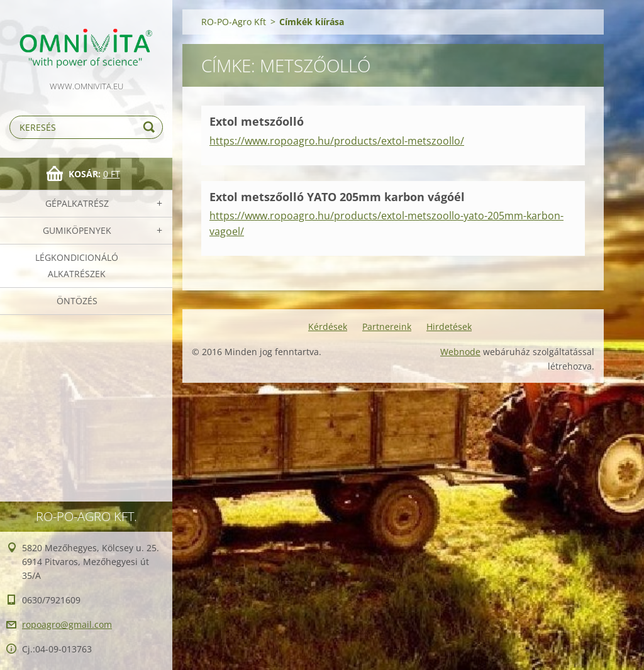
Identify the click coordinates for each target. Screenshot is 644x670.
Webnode (460, 352)
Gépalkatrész (77, 203)
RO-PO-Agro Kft (234, 22)
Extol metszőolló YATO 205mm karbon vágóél (337, 197)
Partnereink (387, 327)
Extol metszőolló (257, 121)
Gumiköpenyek (77, 230)
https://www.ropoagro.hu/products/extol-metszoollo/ (337, 141)
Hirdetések (449, 327)
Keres (151, 127)
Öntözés (77, 301)
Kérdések (328, 327)
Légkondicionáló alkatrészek (77, 266)
